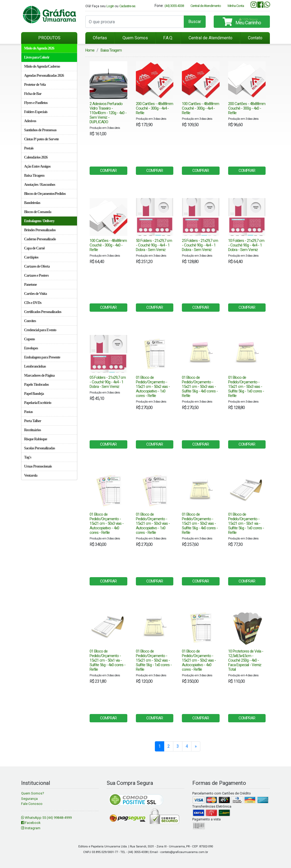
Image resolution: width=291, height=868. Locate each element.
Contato (255, 38)
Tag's (28, 457)
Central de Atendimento (206, 6)
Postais (29, 148)
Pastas (28, 412)
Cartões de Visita (35, 294)
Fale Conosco (32, 804)
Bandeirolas (32, 203)
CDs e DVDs (33, 303)
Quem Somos (135, 38)
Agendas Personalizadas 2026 (44, 76)
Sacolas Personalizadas (39, 448)
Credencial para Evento (40, 330)
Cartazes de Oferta (37, 266)
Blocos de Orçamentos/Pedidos (45, 194)
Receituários (32, 430)
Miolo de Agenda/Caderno (42, 66)
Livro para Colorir (37, 57)
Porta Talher (33, 421)
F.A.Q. (168, 38)
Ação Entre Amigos (37, 166)
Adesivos (30, 121)
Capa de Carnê (34, 248)
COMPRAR (108, 171)
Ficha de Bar (33, 94)
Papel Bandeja (34, 394)
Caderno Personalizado (40, 239)
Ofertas (100, 38)
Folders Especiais (36, 112)
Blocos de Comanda (38, 212)
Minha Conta (236, 6)
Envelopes (31, 348)
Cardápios (31, 257)
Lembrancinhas (35, 366)
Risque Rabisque (36, 439)
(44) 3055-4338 (174, 6)
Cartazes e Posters (36, 275)
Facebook (31, 823)
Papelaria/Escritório (38, 403)
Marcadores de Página (39, 375)
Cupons (29, 339)
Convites (30, 321)
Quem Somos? (33, 793)
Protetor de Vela (35, 85)
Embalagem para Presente (42, 357)
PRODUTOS (49, 38)
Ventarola (31, 475)
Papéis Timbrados (36, 385)
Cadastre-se (127, 6)
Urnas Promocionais (38, 466)
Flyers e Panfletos (36, 103)
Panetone (30, 285)
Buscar (195, 22)
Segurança (29, 799)
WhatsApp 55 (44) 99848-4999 (46, 818)
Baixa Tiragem (34, 175)
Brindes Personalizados (40, 230)
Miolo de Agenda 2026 (39, 48)
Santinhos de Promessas (40, 130)
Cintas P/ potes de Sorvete (41, 139)
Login (110, 6)
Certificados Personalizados (43, 312)
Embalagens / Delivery (39, 221)
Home (90, 50)
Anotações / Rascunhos (40, 185)
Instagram (31, 828)
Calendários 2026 (36, 157)
